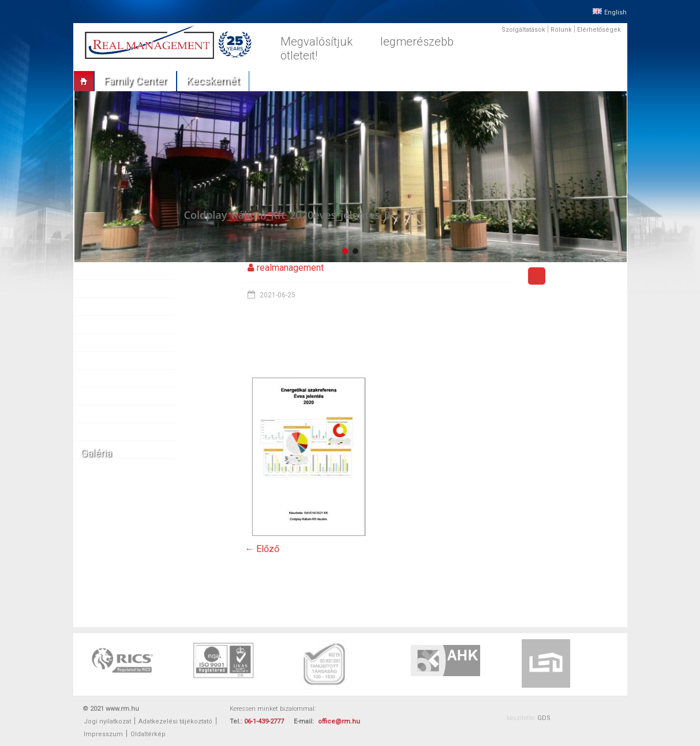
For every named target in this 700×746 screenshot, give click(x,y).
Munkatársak (108, 378)
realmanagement (290, 268)
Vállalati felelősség (119, 414)
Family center (135, 81)
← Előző (262, 549)
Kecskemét (213, 81)
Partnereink (106, 342)
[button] (345, 251)
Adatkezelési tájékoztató (175, 721)
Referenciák (107, 324)
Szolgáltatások (523, 30)
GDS (544, 718)
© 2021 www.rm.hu (111, 709)
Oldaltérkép (148, 734)
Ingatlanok (104, 307)
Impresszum (103, 734)
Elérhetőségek (599, 30)
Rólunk (561, 30)
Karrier (98, 396)
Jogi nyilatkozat (107, 721)
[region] (350, 176)
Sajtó (96, 360)
